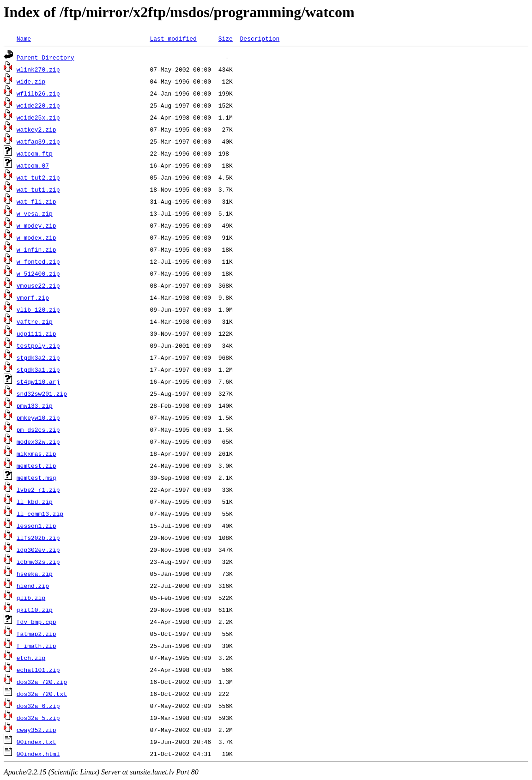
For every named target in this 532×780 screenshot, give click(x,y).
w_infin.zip (36, 249)
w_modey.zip (36, 225)
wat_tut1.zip (38, 189)
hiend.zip (33, 586)
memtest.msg (36, 478)
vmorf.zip (33, 297)
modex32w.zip (38, 441)
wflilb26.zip (38, 93)
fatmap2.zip (36, 634)
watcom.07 (33, 165)
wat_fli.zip (36, 201)
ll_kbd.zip (35, 502)
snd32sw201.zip (42, 393)
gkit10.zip (35, 610)
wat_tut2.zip (38, 177)
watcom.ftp (35, 153)
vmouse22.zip (38, 285)
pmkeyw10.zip (38, 417)
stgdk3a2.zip (38, 357)
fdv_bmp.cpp (36, 622)
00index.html (38, 754)
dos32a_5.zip (38, 718)
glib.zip (31, 598)
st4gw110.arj (38, 381)
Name (24, 38)
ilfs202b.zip (38, 538)
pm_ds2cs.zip (38, 429)
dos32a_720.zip (42, 682)
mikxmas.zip (36, 453)
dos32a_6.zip (38, 706)
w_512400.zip (38, 273)
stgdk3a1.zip (38, 369)
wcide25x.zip (38, 117)
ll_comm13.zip (40, 514)
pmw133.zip (35, 405)
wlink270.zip (38, 69)
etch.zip (31, 658)
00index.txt (36, 742)
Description (260, 38)
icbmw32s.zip (38, 562)
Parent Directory (45, 57)
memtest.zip (36, 466)
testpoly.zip (38, 345)
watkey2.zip (36, 129)
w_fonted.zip (38, 261)
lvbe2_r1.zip (38, 490)
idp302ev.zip (38, 550)
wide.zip (31, 81)
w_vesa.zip (35, 213)
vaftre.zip (35, 321)
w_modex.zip (36, 237)
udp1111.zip (36, 333)
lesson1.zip (36, 526)
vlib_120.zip (38, 309)
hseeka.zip (35, 574)
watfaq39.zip (38, 141)
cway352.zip (36, 730)
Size (226, 38)
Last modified (173, 38)
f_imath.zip (36, 646)
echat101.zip (38, 670)
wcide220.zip (38, 105)
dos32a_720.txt (42, 694)
